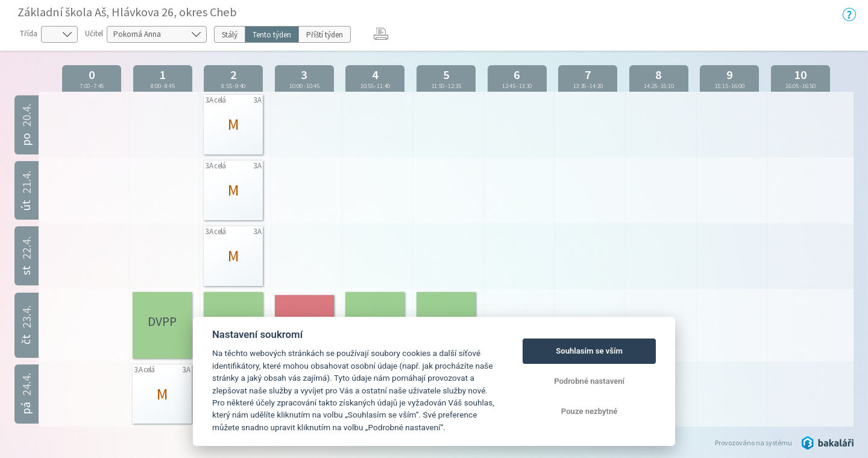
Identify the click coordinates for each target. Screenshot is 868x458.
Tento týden (272, 35)
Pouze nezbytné (590, 411)
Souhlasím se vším (589, 351)
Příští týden (325, 35)
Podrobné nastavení (589, 381)
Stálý (230, 35)
